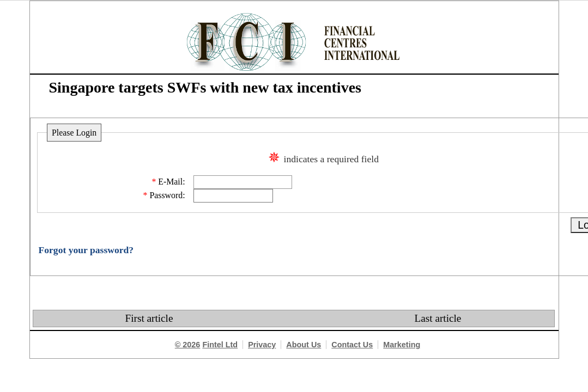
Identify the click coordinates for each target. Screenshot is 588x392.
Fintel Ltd (220, 345)
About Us (304, 345)
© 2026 (188, 345)
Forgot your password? (86, 250)
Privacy (262, 345)
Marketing (402, 345)
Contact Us (352, 345)
